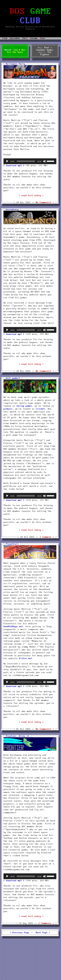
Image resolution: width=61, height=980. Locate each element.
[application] (30, 161)
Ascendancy (12, 209)
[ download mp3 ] (14, 166)
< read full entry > (31, 196)
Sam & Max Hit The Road (16, 51)
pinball (8, 409)
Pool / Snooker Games (45, 49)
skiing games (24, 406)
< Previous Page (20, 933)
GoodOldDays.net (13, 627)
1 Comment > (47, 537)
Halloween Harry (16, 64)
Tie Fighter (46, 53)
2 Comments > (46, 923)
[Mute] (45, 161)
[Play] (7, 161)
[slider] (26, 161)
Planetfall (12, 544)
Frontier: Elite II (17, 736)
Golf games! (13, 378)
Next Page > (43, 933)
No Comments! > (45, 203)
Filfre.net (26, 659)
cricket (41, 409)
